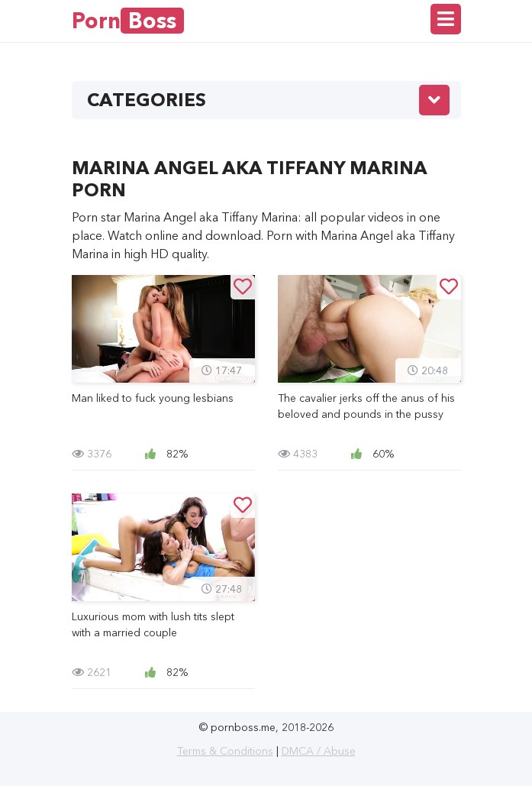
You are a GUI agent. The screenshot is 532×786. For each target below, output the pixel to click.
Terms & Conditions (225, 751)
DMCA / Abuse (319, 751)
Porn (128, 21)
